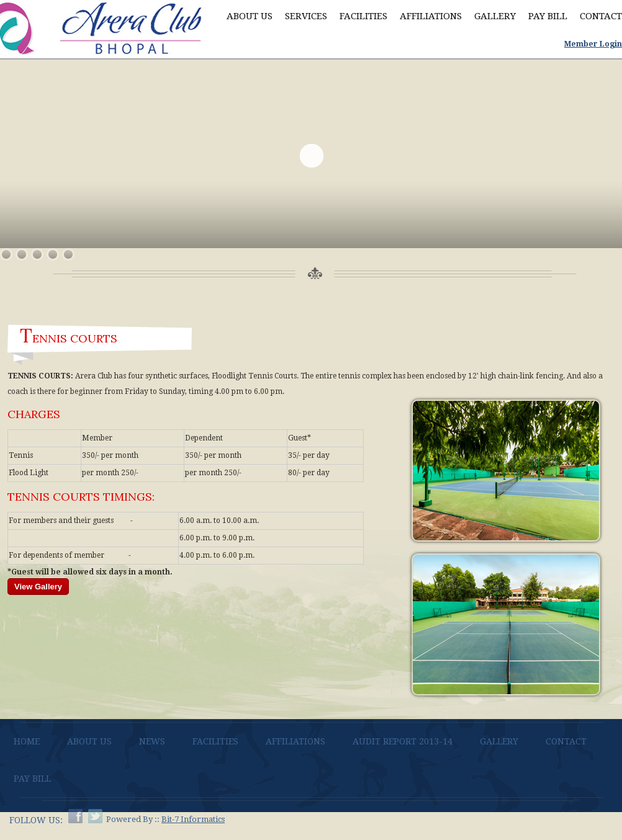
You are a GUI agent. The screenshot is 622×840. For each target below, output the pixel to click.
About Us (250, 16)
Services (306, 16)
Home (27, 741)
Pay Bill (548, 16)
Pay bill (32, 779)
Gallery (495, 16)
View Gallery (38, 587)
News (152, 741)
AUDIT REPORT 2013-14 (403, 741)
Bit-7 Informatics (193, 819)
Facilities (363, 16)
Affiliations (431, 16)
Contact (601, 16)
